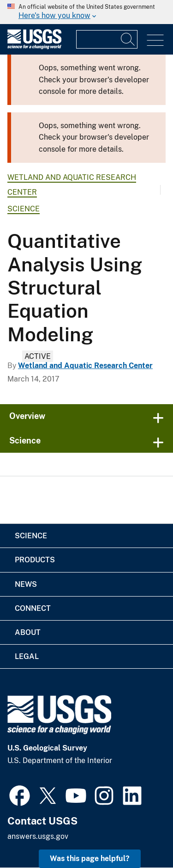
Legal (27, 656)
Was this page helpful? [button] (90, 859)
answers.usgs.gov (38, 836)
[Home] (34, 47)
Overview (27, 416)
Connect (33, 608)
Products (35, 560)
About (28, 632)
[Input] (107, 39)
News (26, 584)
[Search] (128, 39)
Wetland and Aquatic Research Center (85, 366)
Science (24, 209)
